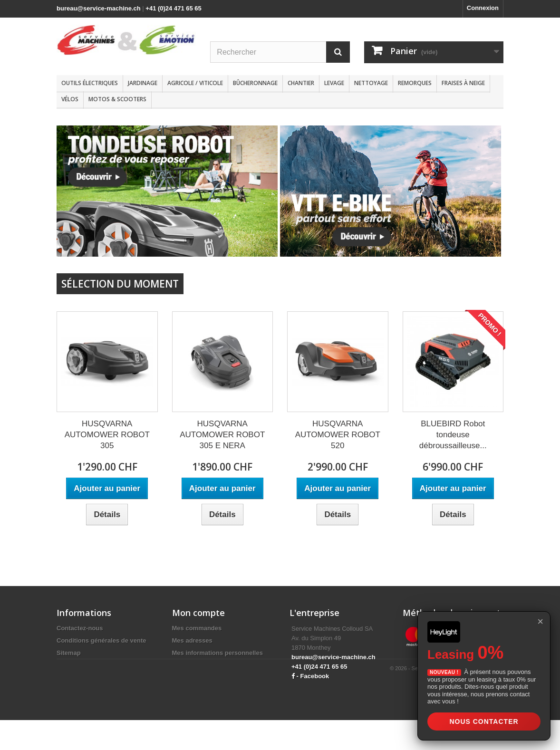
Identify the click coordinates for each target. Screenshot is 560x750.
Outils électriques (90, 83)
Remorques (415, 83)
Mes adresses (192, 640)
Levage (334, 83)
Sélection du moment (120, 284)
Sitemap (69, 653)
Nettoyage (371, 83)
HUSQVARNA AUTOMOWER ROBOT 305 (107, 435)
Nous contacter (484, 721)
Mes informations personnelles (217, 653)
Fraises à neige (463, 83)
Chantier (301, 83)
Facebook (315, 676)
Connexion (483, 8)
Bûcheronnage (255, 83)
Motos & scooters (117, 99)
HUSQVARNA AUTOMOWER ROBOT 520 (338, 435)
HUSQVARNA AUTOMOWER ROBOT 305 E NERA (222, 435)
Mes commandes (197, 628)
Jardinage (143, 83)
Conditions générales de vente (101, 640)
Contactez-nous (80, 628)
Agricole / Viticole (195, 83)
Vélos (70, 99)
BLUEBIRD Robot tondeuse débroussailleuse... (453, 435)
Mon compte (198, 613)
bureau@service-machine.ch (99, 8)
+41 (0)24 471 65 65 (173, 8)
